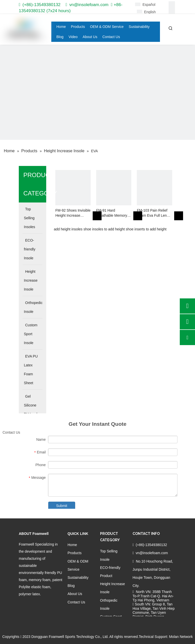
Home (72, 545)
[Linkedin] (172, 11)
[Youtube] (48, 605)
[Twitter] (39, 605)
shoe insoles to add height (104, 229)
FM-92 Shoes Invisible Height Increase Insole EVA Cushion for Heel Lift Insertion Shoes (73, 213)
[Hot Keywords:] (171, 28)
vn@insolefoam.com (89, 5)
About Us (75, 594)
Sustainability (78, 578)
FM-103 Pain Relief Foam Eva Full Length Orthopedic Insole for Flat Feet (154, 213)
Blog (71, 586)
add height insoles (68, 229)
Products (75, 553)
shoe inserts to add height (146, 229)
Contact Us (76, 602)
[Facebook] (172, 4)
